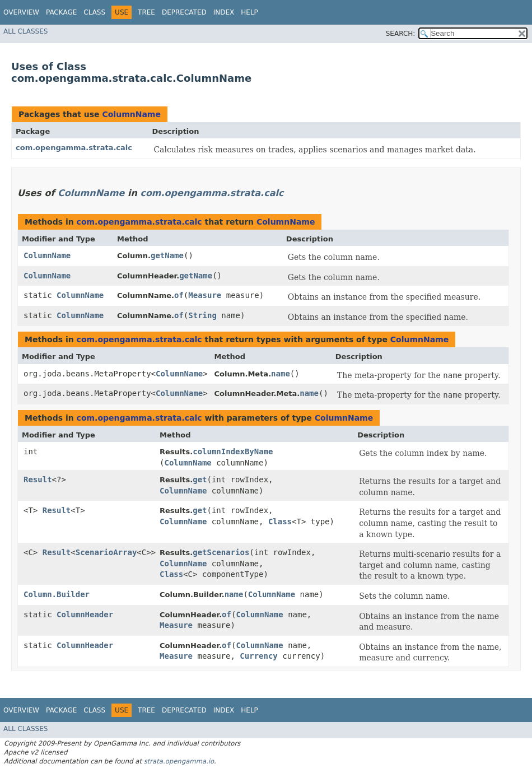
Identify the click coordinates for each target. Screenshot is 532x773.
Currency (258, 656)
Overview (21, 12)
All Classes (25, 31)
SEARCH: (401, 34)
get (200, 479)
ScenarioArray (106, 552)
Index (224, 12)
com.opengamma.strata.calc (74, 148)
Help (249, 12)
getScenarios (221, 552)
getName (167, 255)
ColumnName (131, 114)
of (179, 295)
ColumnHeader (85, 614)
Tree (146, 12)
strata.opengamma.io (179, 761)
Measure (205, 295)
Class (94, 12)
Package (61, 12)
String (202, 315)
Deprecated (184, 12)
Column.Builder (57, 594)
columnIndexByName (233, 451)
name (281, 374)
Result (38, 479)
